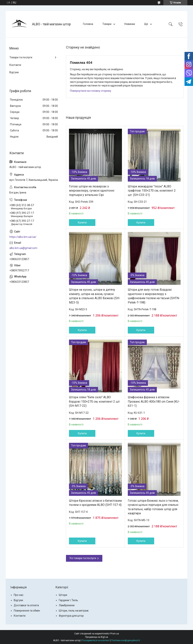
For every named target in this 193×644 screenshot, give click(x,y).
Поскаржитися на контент (96, 640)
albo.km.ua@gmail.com (23, 248)
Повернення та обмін (27, 611)
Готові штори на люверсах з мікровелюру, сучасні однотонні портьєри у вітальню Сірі (92, 191)
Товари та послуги (21, 57)
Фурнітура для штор (71, 616)
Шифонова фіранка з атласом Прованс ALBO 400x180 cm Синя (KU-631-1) (154, 401)
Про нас (19, 595)
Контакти (15, 65)
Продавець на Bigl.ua (97, 637)
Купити (82, 223)
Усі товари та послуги (83, 558)
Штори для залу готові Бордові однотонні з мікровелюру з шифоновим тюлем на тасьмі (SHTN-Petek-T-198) (154, 296)
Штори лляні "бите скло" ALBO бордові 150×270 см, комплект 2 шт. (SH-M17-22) (95, 401)
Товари (107, 24)
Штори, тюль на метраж (74, 611)
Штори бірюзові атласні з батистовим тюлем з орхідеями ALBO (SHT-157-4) (95, 503)
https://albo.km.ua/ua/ (23, 237)
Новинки (130, 24)
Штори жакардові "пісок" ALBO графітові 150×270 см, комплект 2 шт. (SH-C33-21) (152, 191)
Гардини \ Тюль (68, 600)
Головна (88, 24)
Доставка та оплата (26, 605)
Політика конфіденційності (126, 640)
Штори (63, 595)
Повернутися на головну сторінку (91, 91)
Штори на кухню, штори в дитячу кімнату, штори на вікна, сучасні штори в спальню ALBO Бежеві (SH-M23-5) (95, 296)
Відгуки (14, 72)
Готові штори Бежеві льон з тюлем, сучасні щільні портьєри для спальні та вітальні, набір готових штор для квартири (153, 507)
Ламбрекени (67, 605)
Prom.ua (115, 634)
